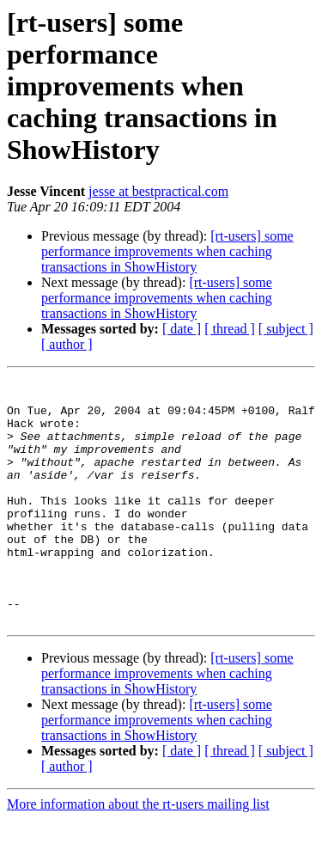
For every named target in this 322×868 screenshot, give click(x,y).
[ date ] (182, 329)
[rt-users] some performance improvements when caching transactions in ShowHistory (167, 251)
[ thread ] (230, 329)
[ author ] (67, 344)
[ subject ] (286, 329)
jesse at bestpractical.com (158, 191)
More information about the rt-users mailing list (138, 853)
